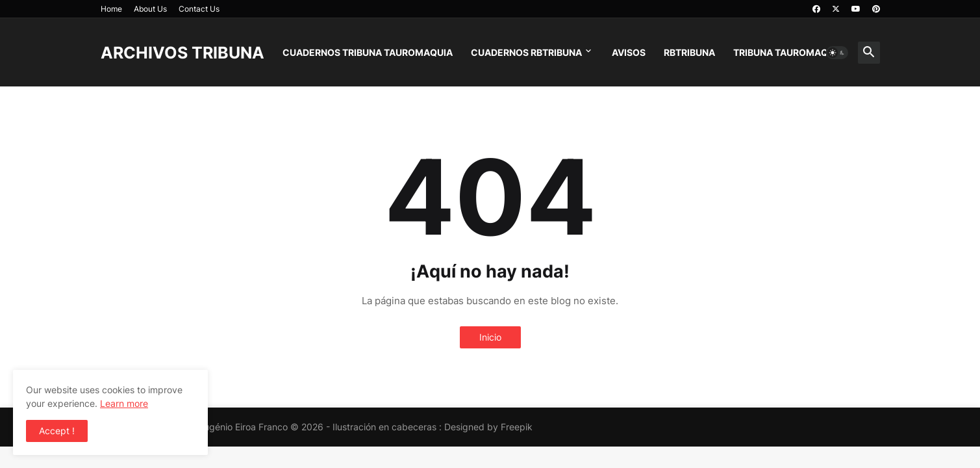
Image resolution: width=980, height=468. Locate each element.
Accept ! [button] (57, 431)
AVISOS (629, 52)
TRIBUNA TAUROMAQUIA (788, 52)
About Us (150, 9)
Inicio (490, 337)
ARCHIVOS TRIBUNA (182, 53)
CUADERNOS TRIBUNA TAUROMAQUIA (368, 52)
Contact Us (199, 9)
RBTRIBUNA (689, 52)
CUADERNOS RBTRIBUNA (526, 52)
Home (111, 9)
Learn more (124, 403)
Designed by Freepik (488, 427)
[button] (837, 53)
